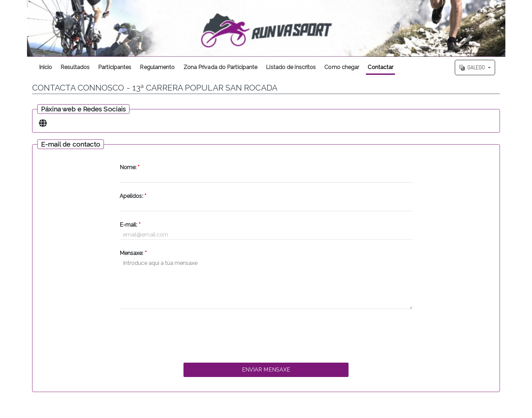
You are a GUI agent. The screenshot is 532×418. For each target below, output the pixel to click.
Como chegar (342, 67)
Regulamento (157, 67)
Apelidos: (133, 196)
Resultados (75, 67)
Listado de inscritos (291, 67)
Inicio (46, 67)
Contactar (380, 67)
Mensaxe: (133, 253)
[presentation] (266, 334)
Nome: (130, 167)
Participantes (115, 67)
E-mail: (130, 225)
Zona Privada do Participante (221, 67)
